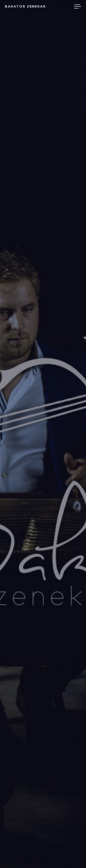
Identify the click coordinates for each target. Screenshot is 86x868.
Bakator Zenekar (25, 6)
